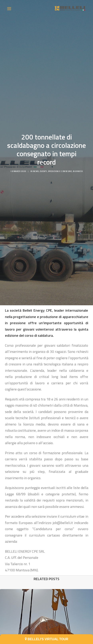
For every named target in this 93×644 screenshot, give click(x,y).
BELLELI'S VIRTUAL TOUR (47, 639)
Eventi (43, 166)
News (36, 166)
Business (78, 166)
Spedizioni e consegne (60, 166)
